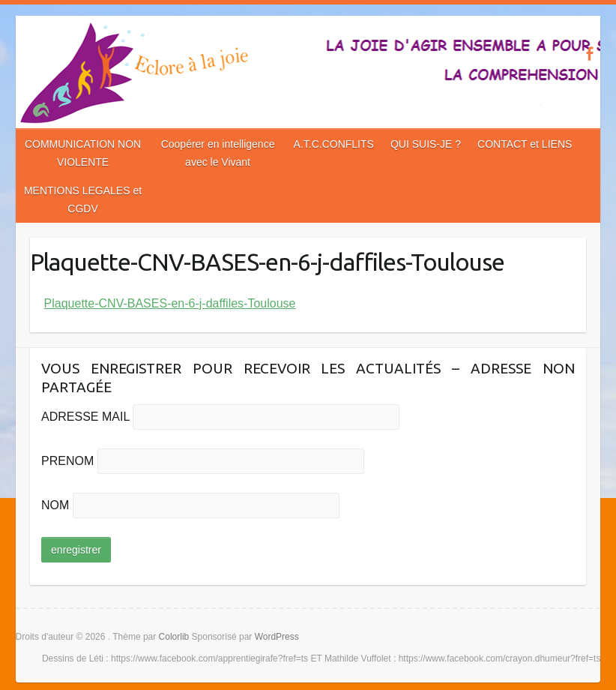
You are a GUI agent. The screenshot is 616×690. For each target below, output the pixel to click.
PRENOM (67, 461)
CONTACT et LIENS (525, 144)
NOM (55, 505)
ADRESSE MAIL (85, 417)
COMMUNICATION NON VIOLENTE (83, 153)
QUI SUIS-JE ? (426, 144)
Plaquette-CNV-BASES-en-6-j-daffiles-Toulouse (170, 303)
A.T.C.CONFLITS (334, 144)
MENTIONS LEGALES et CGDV (83, 199)
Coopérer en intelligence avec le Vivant (218, 153)
